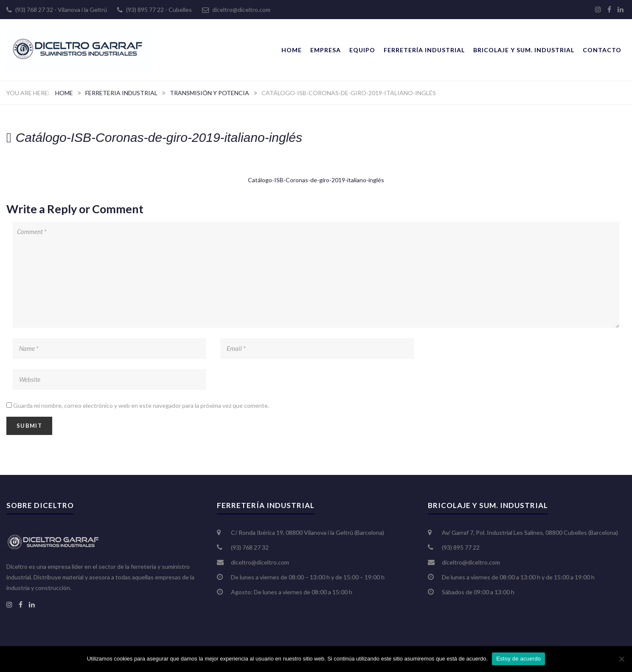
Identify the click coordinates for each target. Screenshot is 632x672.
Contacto (602, 50)
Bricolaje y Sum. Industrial (524, 50)
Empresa (326, 50)
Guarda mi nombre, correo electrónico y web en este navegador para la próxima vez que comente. (141, 405)
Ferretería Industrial (424, 50)
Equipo (362, 50)
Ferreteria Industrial (121, 93)
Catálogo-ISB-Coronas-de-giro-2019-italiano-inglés (316, 180)
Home (292, 50)
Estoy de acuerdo (518, 659)
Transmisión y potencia (209, 93)
